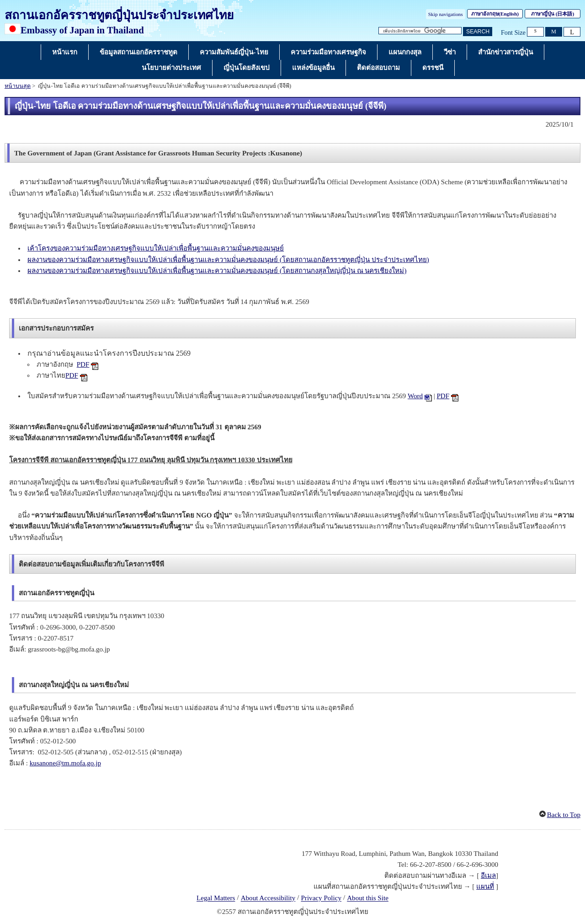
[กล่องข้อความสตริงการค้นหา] (420, 31)
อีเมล (488, 876)
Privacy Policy (321, 898)
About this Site (368, 898)
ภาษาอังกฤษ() (495, 14)
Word (415, 396)
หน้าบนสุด (18, 86)
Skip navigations (446, 14)
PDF (83, 364)
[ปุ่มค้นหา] (478, 32)
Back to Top (564, 815)
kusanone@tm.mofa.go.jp (65, 763)
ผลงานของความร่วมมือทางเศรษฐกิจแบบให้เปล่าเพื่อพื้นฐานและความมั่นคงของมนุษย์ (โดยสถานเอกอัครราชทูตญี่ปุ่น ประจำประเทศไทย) (228, 260)
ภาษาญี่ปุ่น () (553, 14)
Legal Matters (216, 898)
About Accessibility (268, 898)
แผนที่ (485, 887)
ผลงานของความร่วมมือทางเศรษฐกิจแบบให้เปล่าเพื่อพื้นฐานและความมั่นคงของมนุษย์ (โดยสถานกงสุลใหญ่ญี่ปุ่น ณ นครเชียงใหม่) (217, 271)
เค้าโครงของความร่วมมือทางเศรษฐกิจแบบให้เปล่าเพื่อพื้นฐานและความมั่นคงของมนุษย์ (156, 248)
